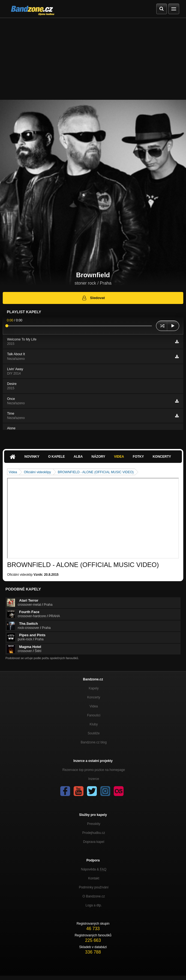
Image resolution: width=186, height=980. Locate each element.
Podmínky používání (94, 887)
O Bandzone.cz (94, 896)
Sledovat (93, 298)
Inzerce (94, 779)
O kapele (56, 457)
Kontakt (94, 878)
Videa (119, 457)
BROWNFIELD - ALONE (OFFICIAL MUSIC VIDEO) (96, 472)
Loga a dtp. (94, 905)
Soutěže (94, 733)
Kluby (94, 724)
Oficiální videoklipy (37, 472)
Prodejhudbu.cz (94, 833)
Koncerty (162, 457)
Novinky (32, 457)
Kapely (94, 688)
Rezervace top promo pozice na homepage (94, 770)
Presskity (94, 824)
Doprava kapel (94, 842)
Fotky (138, 457)
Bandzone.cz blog (94, 742)
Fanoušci (94, 715)
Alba (78, 457)
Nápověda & (94, 869)
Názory (98, 457)
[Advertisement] (93, 59)
